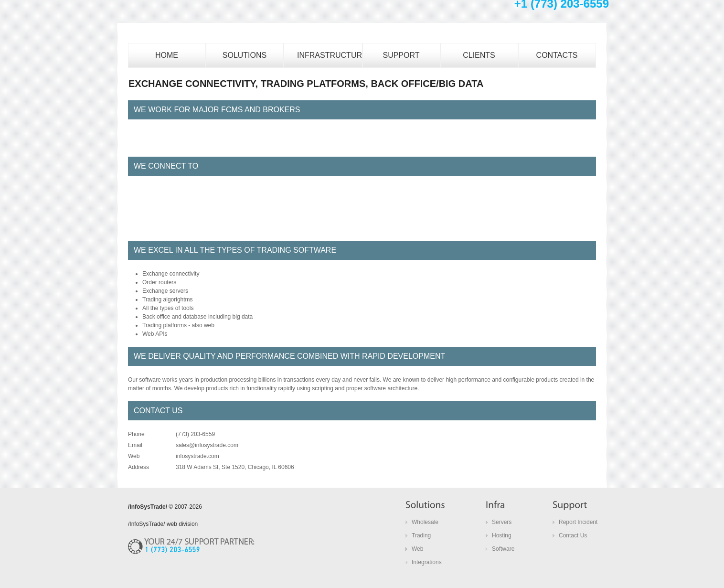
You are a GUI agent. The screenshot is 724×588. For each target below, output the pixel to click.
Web (417, 549)
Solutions (245, 55)
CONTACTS (557, 55)
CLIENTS (479, 55)
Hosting (502, 535)
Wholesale (425, 522)
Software (503, 549)
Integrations (427, 562)
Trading (421, 535)
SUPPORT (401, 55)
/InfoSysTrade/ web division (163, 524)
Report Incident (578, 522)
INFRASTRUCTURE (330, 55)
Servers (502, 522)
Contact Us (573, 535)
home (167, 55)
